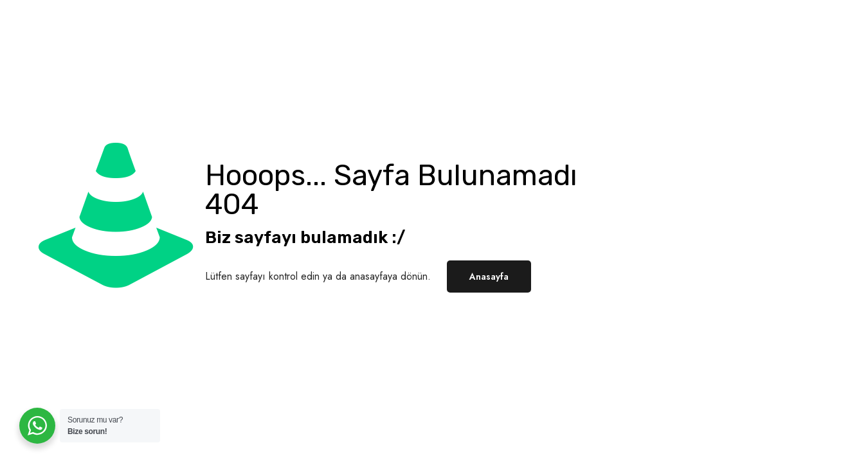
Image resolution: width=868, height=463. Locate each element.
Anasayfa (489, 277)
